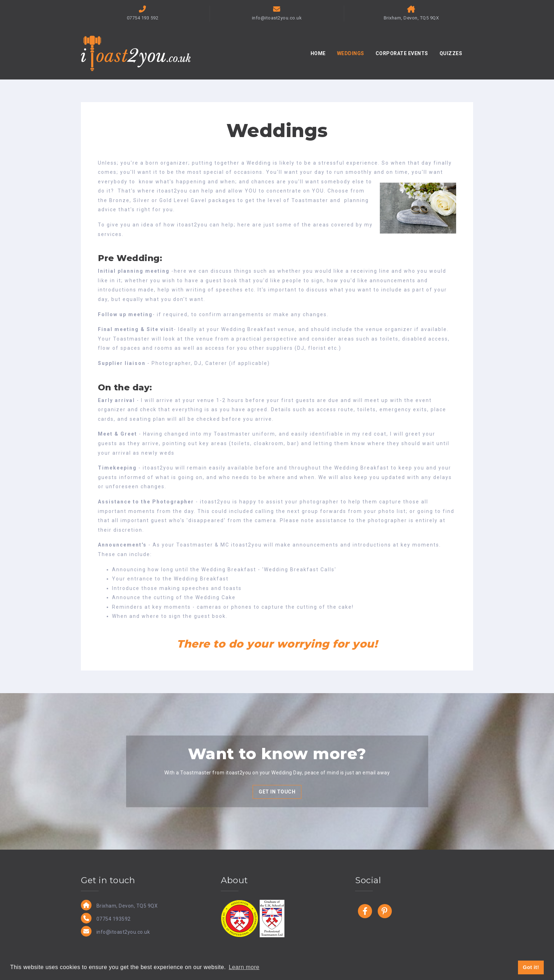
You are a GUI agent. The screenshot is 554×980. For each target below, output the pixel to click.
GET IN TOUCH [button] (277, 792)
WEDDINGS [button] (351, 53)
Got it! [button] (531, 967)
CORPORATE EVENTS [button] (402, 53)
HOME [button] (318, 53)
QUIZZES (451, 53)
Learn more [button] (244, 967)
